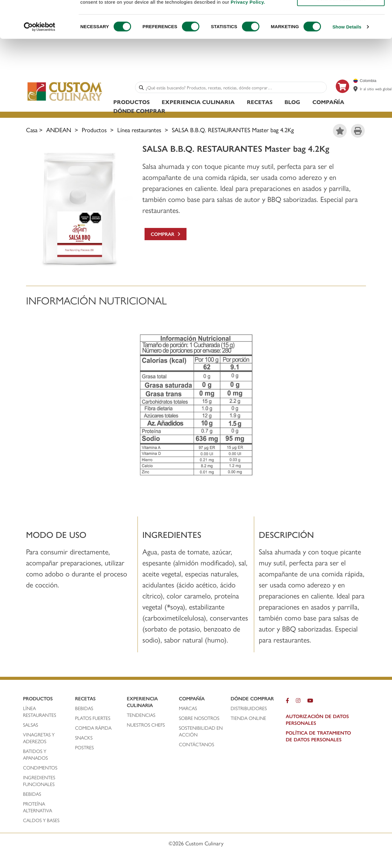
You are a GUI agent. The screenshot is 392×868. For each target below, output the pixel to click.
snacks (84, 739)
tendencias (141, 716)
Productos (132, 103)
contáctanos (196, 745)
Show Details (347, 62)
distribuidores (249, 709)
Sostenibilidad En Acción (201, 732)
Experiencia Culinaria (198, 103)
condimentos (41, 769)
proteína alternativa (38, 808)
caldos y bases (41, 821)
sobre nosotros (199, 719)
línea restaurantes (40, 713)
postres (84, 748)
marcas (188, 709)
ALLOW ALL (341, 15)
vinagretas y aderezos (39, 739)
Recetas (260, 103)
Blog (292, 103)
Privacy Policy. (248, 37)
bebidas (33, 795)
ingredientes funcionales (39, 782)
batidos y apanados (36, 755)
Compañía (328, 103)
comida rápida (93, 729)
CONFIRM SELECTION (341, 33)
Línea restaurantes (139, 130)
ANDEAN (59, 130)
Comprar (166, 235)
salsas (30, 726)
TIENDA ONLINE (248, 719)
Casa (32, 130)
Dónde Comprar (139, 112)
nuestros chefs (146, 726)
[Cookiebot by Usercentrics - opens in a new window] (40, 62)
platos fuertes (93, 719)
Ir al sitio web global (376, 89)
